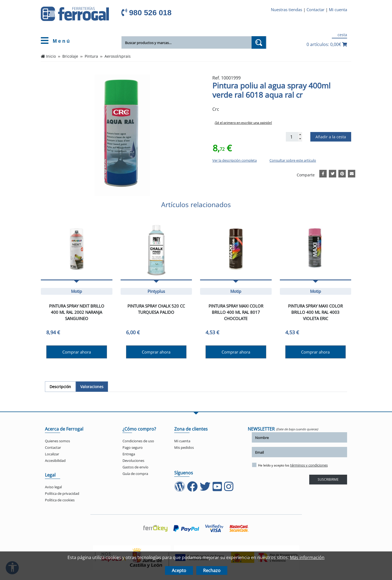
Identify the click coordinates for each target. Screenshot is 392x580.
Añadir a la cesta (331, 137)
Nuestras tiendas (287, 10)
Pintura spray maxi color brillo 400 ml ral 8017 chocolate (236, 312)
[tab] (60, 387)
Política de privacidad (62, 493)
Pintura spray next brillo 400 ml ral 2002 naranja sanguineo (77, 312)
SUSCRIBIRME (328, 479)
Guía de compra (135, 474)
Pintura (91, 56)
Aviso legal (53, 487)
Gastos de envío (135, 467)
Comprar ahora (77, 352)
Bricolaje (70, 56)
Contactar (316, 10)
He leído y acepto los (290, 465)
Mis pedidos (184, 447)
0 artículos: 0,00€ (327, 44)
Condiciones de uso (138, 441)
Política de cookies (60, 500)
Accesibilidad (55, 461)
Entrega (129, 454)
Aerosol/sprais (118, 56)
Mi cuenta (338, 10)
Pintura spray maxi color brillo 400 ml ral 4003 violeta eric (315, 312)
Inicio (51, 56)
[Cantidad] (294, 137)
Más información (307, 557)
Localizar (52, 454)
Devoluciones (133, 461)
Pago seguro (133, 447)
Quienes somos (57, 441)
